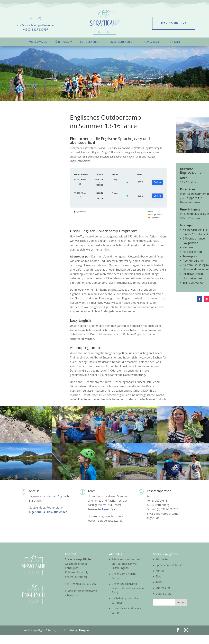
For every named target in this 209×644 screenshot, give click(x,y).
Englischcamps (121, 42)
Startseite (162, 559)
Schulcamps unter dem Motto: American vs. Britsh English (126, 564)
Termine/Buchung (174, 23)
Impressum (163, 588)
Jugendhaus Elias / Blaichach (48, 512)
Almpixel (84, 630)
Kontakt (174, 42)
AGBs (159, 582)
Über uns (62, 42)
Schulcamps (89, 42)
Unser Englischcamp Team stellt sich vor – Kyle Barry (128, 588)
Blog (158, 576)
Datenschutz (163, 594)
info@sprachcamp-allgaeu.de (35, 25)
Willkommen (38, 42)
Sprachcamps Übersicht (170, 565)
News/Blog (152, 42)
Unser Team (110, 509)
